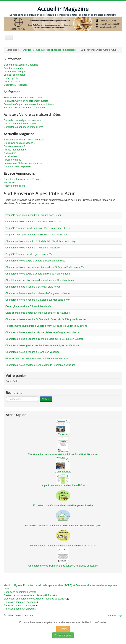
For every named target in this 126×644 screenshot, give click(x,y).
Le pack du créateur (14, 75)
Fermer (63, 629)
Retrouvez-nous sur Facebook (21, 602)
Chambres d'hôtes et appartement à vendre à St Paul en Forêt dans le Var (45, 267)
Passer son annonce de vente (20, 124)
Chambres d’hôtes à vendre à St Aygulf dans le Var (33, 287)
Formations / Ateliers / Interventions (23, 163)
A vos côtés (10, 153)
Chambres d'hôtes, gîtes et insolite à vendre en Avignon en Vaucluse (42, 345)
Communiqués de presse (17, 166)
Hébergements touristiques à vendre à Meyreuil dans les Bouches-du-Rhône (46, 326)
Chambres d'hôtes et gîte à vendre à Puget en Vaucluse (35, 261)
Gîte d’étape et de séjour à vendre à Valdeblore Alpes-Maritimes (40, 280)
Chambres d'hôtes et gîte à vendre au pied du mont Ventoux (38, 274)
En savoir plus (63, 635)
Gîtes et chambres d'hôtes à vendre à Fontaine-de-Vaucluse (38, 313)
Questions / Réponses (16, 85)
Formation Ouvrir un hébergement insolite (26, 101)
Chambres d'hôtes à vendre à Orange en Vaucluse (32, 352)
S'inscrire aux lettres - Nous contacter (24, 140)
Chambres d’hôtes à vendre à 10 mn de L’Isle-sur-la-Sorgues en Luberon (45, 339)
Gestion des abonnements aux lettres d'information (31, 595)
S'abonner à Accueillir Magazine (21, 65)
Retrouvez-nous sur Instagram (21, 605)
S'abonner (63, 434)
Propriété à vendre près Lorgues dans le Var (29, 254)
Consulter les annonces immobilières (23, 127)
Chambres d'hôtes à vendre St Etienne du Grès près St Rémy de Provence (46, 319)
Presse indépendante (15, 150)
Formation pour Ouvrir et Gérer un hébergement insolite (63, 505)
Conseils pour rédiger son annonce (22, 120)
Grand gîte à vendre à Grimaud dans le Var (28, 306)
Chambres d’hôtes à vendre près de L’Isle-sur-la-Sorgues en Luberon (42, 332)
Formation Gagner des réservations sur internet (29, 104)
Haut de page (115, 615)
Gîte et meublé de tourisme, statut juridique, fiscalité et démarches (63, 454)
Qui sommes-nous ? (14, 146)
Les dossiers (10, 156)
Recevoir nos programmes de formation (25, 108)
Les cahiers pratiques (15, 71)
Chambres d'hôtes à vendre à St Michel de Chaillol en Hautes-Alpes (42, 241)
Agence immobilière (14, 186)
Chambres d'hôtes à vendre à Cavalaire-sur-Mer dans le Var (38, 300)
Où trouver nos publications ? (19, 143)
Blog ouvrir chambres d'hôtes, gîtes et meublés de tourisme (36, 599)
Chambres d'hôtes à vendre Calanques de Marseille (33, 222)
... (6, 397)
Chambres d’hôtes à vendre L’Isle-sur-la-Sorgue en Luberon (37, 293)
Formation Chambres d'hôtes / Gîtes (23, 97)
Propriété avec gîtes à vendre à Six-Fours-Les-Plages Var (36, 235)
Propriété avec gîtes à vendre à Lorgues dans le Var (33, 215)
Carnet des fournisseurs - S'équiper (23, 179)
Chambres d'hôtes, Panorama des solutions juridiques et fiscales (63, 566)
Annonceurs (10, 182)
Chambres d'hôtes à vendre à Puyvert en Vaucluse (33, 248)
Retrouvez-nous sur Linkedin (20, 609)
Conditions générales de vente (20, 592)
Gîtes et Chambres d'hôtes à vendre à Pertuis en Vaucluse (37, 358)
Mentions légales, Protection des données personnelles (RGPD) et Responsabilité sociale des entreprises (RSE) (60, 587)
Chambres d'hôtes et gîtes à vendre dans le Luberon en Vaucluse (40, 365)
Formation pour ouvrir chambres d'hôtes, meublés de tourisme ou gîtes (63, 525)
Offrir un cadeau (12, 81)
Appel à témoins (12, 160)
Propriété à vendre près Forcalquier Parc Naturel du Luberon (38, 228)
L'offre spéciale (12, 78)
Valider (46, 399)
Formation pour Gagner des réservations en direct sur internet (63, 546)
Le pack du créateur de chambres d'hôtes (63, 485)
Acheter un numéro (14, 68)
